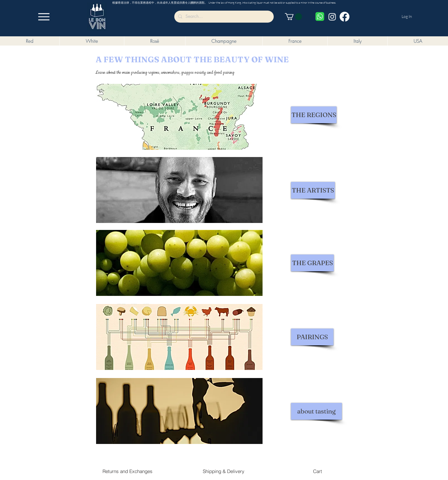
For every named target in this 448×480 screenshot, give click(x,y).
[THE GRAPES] (312, 263)
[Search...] (224, 17)
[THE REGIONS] (314, 115)
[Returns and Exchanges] (128, 471)
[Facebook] (345, 17)
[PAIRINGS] (312, 337)
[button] (293, 17)
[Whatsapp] (320, 16)
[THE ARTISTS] (313, 190)
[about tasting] (316, 411)
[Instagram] (332, 17)
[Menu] (44, 17)
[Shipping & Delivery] (224, 471)
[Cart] (317, 471)
